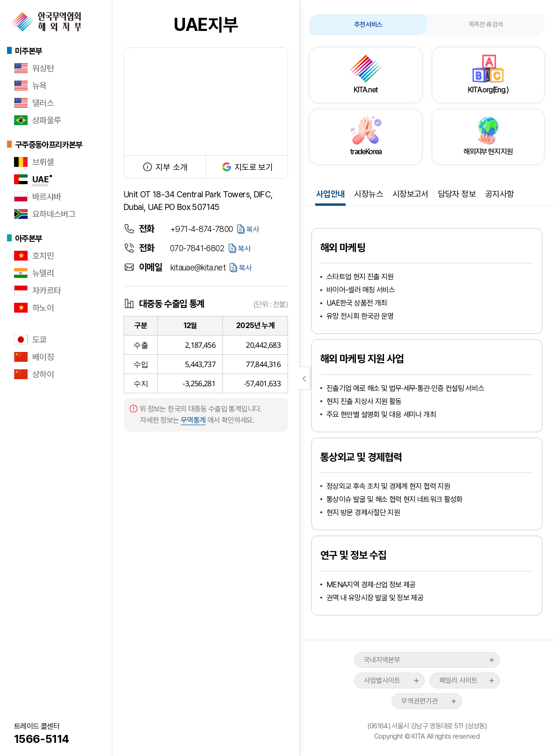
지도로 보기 (247, 167)
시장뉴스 (368, 194)
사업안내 (330, 194)
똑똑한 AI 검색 (486, 24)
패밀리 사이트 (458, 681)
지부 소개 (165, 167)
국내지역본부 (382, 660)
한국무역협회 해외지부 (46, 22)
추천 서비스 (368, 24)
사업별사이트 (382, 681)
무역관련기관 (420, 701)
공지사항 (499, 194)
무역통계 (193, 420)
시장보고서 (410, 194)
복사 (253, 229)
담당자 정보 (457, 194)
